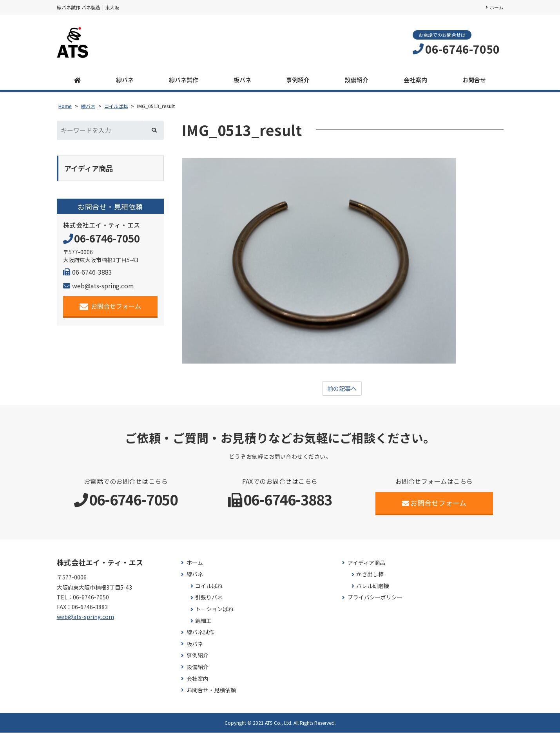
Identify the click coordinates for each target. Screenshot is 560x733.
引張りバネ (209, 598)
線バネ (125, 80)
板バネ (242, 80)
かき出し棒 (370, 575)
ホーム (497, 7)
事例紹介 (298, 80)
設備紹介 (357, 80)
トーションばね (214, 609)
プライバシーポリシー (375, 598)
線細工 (203, 621)
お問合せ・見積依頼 (211, 690)
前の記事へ (342, 389)
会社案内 (415, 80)
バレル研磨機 (373, 586)
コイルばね (209, 586)
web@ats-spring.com (99, 286)
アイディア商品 (366, 563)
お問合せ (474, 80)
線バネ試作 (184, 80)
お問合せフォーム (110, 307)
